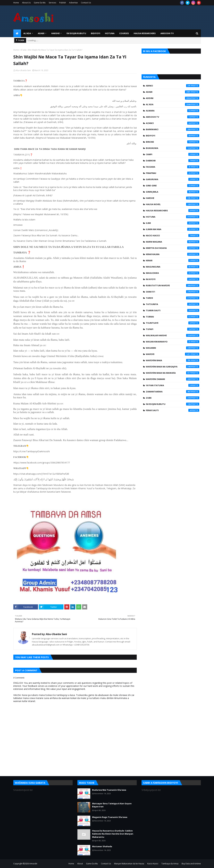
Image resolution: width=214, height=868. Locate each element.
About (80, 864)
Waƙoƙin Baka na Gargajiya (173, 367)
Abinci (173, 86)
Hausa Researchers (173, 211)
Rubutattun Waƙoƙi (173, 285)
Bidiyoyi (173, 136)
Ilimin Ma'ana (173, 229)
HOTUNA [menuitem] (110, 33)
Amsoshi (33, 864)
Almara (173, 111)
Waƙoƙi (173, 354)
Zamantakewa (173, 392)
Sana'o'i (173, 292)
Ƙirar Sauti (173, 410)
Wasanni (173, 348)
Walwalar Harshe (173, 335)
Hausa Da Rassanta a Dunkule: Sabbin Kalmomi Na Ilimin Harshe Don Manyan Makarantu (113, 834)
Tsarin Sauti (173, 310)
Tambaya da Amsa (170, 864)
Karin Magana (173, 242)
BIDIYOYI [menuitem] (96, 33)
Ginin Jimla (173, 192)
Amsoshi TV (173, 117)
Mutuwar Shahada (102, 846)
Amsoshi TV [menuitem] (167, 33)
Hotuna (173, 217)
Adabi (173, 92)
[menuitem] (17, 33)
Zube (173, 398)
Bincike (173, 142)
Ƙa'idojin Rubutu (173, 404)
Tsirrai (173, 317)
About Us (26, 3)
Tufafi (173, 329)
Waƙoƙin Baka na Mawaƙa (173, 373)
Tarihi (173, 298)
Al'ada (23, 50)
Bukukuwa (173, 148)
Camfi (173, 154)
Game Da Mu (40, 3)
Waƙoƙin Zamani (173, 379)
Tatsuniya (173, 304)
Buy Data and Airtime (191, 864)
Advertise (73, 3)
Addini (173, 98)
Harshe (173, 198)
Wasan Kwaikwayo (173, 342)
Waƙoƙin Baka (173, 360)
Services (52, 3)
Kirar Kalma (173, 254)
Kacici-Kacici (173, 235)
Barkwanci (173, 129)
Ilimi (173, 223)
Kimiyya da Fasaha (173, 248)
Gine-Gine (173, 186)
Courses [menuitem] (124, 33)
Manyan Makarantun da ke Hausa (129, 864)
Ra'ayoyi (173, 279)
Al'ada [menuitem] (27, 33)
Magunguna (173, 267)
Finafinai (173, 173)
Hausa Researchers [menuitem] (145, 33)
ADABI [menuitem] (41, 33)
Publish (63, 3)
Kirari (173, 260)
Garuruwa (173, 179)
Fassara (173, 167)
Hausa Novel (173, 204)
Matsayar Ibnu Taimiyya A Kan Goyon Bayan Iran (112, 805)
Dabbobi (173, 161)
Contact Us (86, 3)
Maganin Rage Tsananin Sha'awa (110, 817)
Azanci (173, 123)
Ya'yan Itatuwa (173, 385)
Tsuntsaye (173, 323)
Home (16, 3)
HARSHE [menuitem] (55, 33)
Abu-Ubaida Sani (23, 70)
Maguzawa (173, 273)
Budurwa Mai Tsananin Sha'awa (109, 790)
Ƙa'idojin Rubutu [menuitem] (76, 33)
